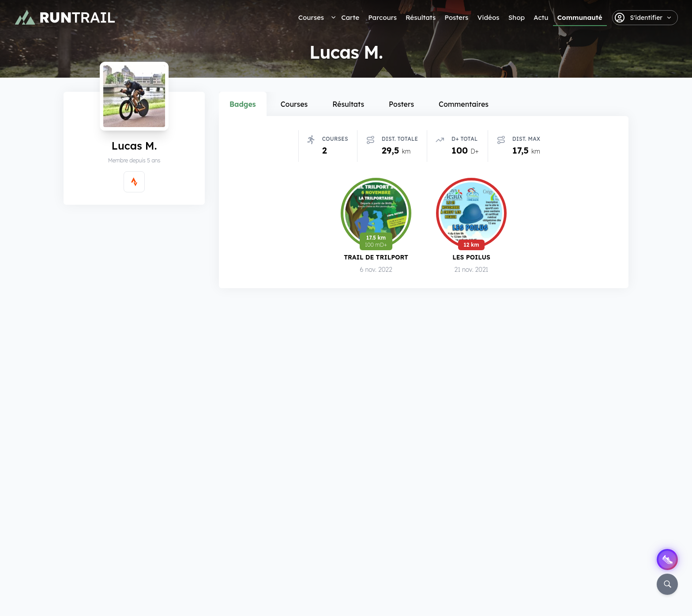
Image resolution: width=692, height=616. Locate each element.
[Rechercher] (667, 584)
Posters (456, 17)
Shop (517, 17)
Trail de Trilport (376, 257)
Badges (243, 104)
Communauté (580, 17)
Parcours (382, 17)
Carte (350, 17)
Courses (311, 17)
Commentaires (464, 104)
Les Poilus (471, 257)
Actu (541, 17)
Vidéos (488, 17)
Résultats (421, 17)
